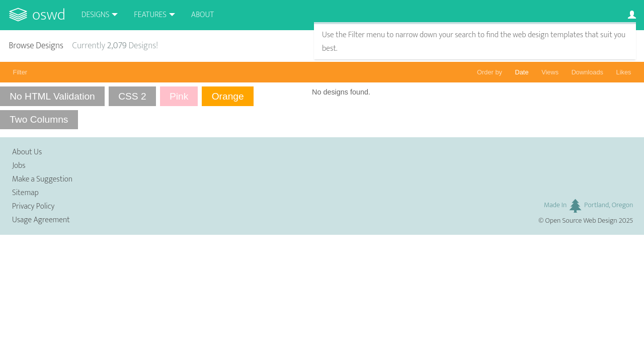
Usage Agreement (41, 220)
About (203, 15)
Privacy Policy (33, 206)
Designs (96, 15)
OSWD (49, 15)
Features (150, 15)
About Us (27, 152)
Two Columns (39, 119)
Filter (20, 72)
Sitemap (25, 193)
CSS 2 (132, 96)
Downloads (587, 72)
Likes (624, 72)
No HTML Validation (52, 96)
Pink (179, 96)
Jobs (19, 166)
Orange (228, 96)
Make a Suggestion (42, 179)
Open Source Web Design (581, 221)
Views (550, 72)
